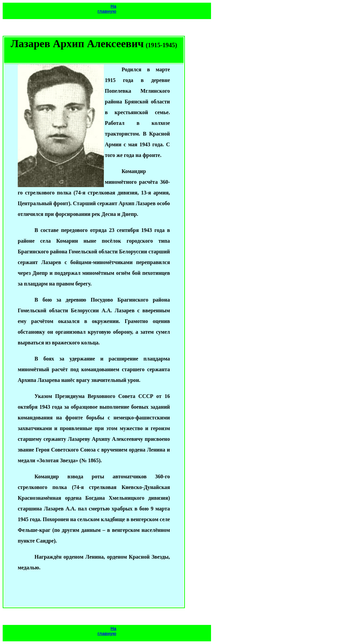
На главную (107, 9)
